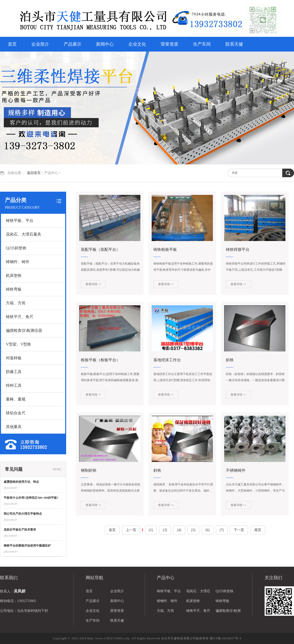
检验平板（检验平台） (100, 360)
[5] (193, 530)
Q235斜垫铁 (16, 248)
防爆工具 (14, 372)
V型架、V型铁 (18, 344)
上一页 (131, 530)
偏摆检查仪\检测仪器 (24, 330)
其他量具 (14, 427)
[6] (208, 530)
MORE (57, 469)
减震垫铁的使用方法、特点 (21, 482)
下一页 (239, 530)
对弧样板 (14, 358)
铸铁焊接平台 (238, 249)
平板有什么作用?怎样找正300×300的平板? (31, 498)
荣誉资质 (170, 44)
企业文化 (137, 44)
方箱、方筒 (16, 303)
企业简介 (40, 44)
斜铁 (230, 360)
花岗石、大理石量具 (24, 234)
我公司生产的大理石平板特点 (23, 514)
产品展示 (73, 44)
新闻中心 (105, 44)
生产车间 (202, 44)
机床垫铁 (14, 275)
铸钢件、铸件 (18, 262)
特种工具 (14, 385)
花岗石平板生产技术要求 (20, 530)
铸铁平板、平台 (20, 221)
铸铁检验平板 (165, 249)
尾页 (258, 530)
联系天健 (234, 44)
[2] (151, 530)
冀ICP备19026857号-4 (226, 638)
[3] (165, 530)
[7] (222, 530)
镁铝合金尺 (16, 413)
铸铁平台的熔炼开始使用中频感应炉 (27, 546)
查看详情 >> (93, 284)
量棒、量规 (16, 399)
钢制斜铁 (89, 470)
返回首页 (34, 173)
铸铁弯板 (14, 289)
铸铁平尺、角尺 (20, 317)
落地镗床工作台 (167, 360)
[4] (179, 530)
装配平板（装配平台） (100, 249)
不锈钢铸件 (236, 470)
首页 (12, 44)
